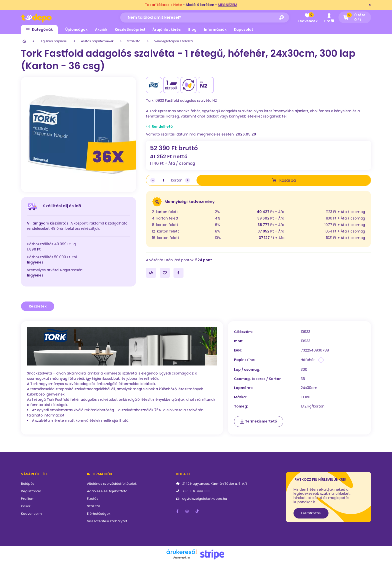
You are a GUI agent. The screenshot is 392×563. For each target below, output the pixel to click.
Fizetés (93, 499)
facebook (177, 511)
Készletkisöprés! (130, 29)
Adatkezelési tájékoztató (107, 491)
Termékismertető (261, 421)
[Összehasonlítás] (151, 273)
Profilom (28, 499)
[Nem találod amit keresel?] (205, 17)
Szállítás (94, 506)
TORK (305, 397)
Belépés (28, 484)
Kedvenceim (31, 514)
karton (177, 180)
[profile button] (329, 17)
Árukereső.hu (181, 557)
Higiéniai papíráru (53, 41)
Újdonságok (76, 29)
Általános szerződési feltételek (112, 484)
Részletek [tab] (38, 306)
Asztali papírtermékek (97, 41)
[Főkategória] (23, 41)
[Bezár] (370, 5)
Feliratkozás (311, 513)
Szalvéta (134, 41)
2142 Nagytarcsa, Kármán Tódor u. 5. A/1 (214, 484)
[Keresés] (281, 17)
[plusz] (187, 180)
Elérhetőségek (99, 514)
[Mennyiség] (163, 180)
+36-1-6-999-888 (196, 491)
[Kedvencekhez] (165, 273)
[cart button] (355, 17)
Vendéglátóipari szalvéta (173, 41)
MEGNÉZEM (227, 5)
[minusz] (153, 180)
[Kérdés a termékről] (178, 273)
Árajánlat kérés (167, 29)
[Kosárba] (284, 180)
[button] (39, 29)
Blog (192, 29)
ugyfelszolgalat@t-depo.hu (205, 499)
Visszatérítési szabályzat (107, 521)
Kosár (26, 506)
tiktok (197, 511)
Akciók (101, 29)
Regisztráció (31, 491)
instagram (187, 511)
